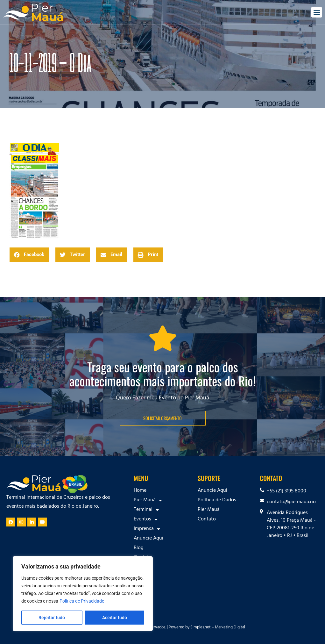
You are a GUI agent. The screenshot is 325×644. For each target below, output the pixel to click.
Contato (143, 558)
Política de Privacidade (82, 602)
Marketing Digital (230, 628)
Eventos (146, 519)
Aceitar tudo (115, 618)
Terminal (146, 510)
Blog (139, 548)
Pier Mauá (148, 500)
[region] (83, 594)
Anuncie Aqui (148, 539)
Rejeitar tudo (52, 618)
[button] (317, 12)
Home (140, 491)
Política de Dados (217, 500)
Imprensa (147, 529)
